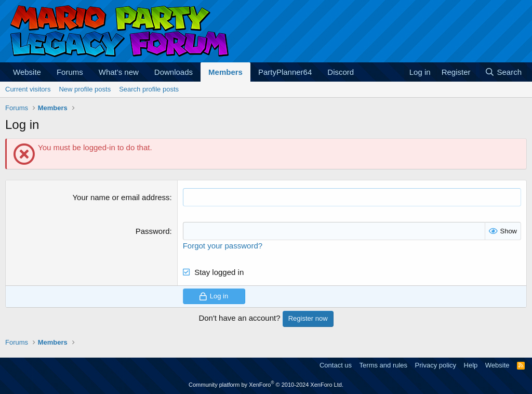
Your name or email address (121, 197)
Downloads (174, 72)
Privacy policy (436, 365)
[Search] (503, 72)
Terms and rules (383, 365)
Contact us (336, 365)
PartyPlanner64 (285, 72)
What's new (119, 72)
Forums (70, 72)
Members (225, 72)
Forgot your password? (223, 246)
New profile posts (85, 89)
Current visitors (28, 89)
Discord (341, 72)
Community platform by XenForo (266, 385)
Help (471, 365)
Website (27, 72)
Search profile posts (149, 89)
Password (153, 231)
